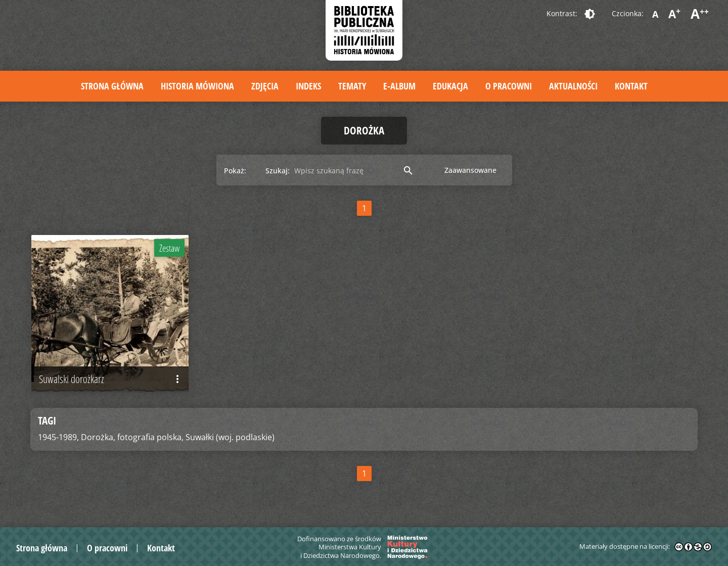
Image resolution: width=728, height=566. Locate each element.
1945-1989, (58, 437)
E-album (399, 86)
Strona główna (112, 86)
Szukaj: (278, 171)
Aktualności (573, 86)
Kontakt (631, 86)
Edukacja (450, 86)
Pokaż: (235, 171)
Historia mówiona (197, 86)
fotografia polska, (150, 437)
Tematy (352, 86)
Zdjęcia (265, 86)
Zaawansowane (470, 170)
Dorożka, (98, 437)
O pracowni (509, 86)
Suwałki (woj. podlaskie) (230, 437)
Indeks (308, 86)
